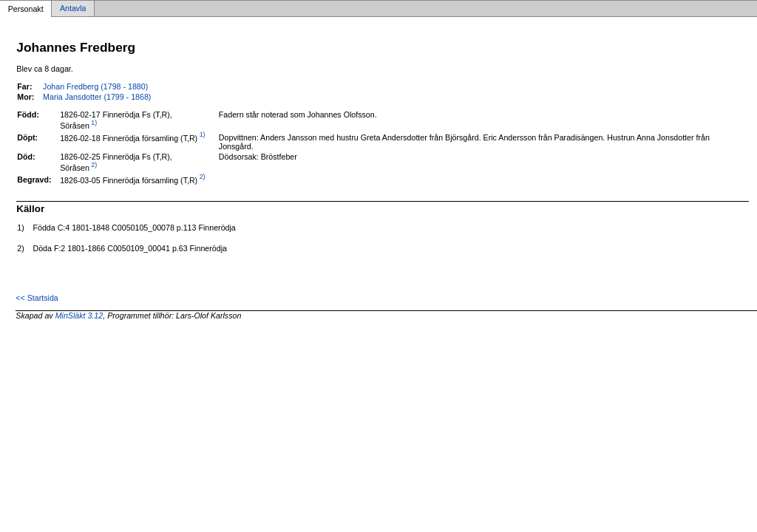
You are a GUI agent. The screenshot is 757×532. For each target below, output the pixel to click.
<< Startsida (37, 298)
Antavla (73, 9)
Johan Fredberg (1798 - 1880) (95, 86)
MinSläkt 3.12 (79, 316)
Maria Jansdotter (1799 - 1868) (97, 97)
